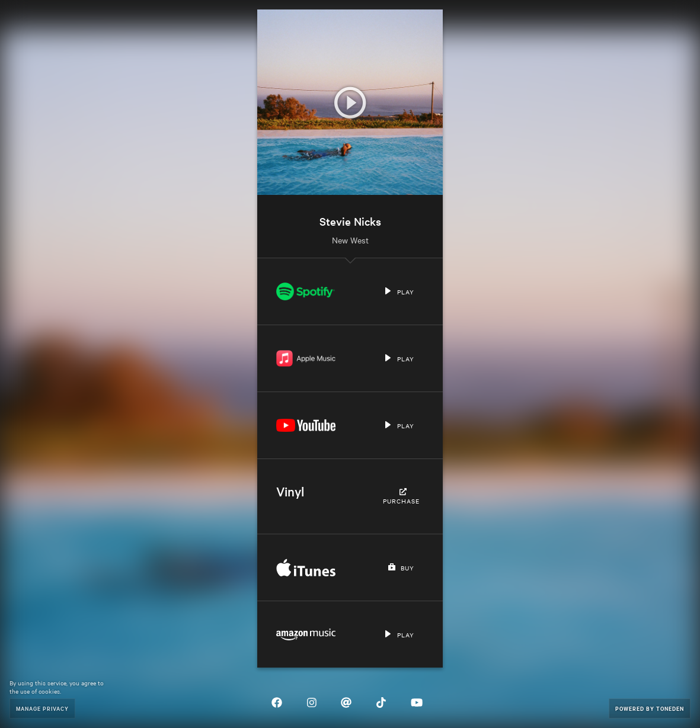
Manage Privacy (42, 708)
